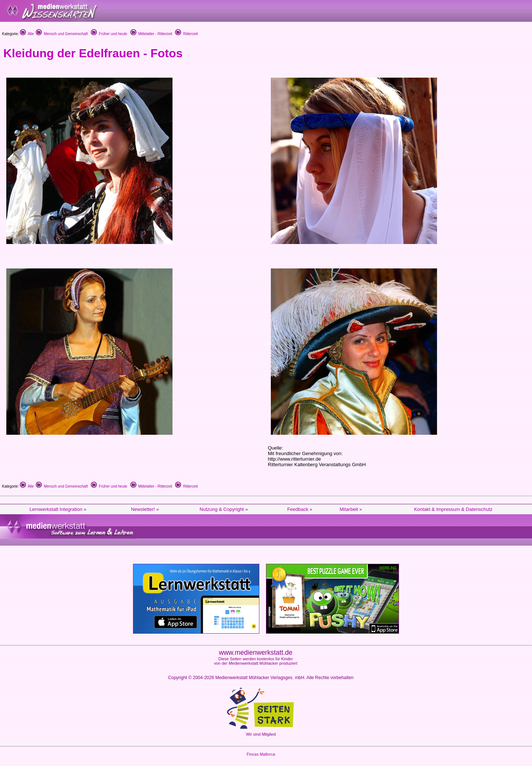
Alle (27, 34)
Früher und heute (109, 34)
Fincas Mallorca (261, 754)
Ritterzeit (186, 34)
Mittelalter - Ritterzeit (151, 34)
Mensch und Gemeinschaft (62, 34)
